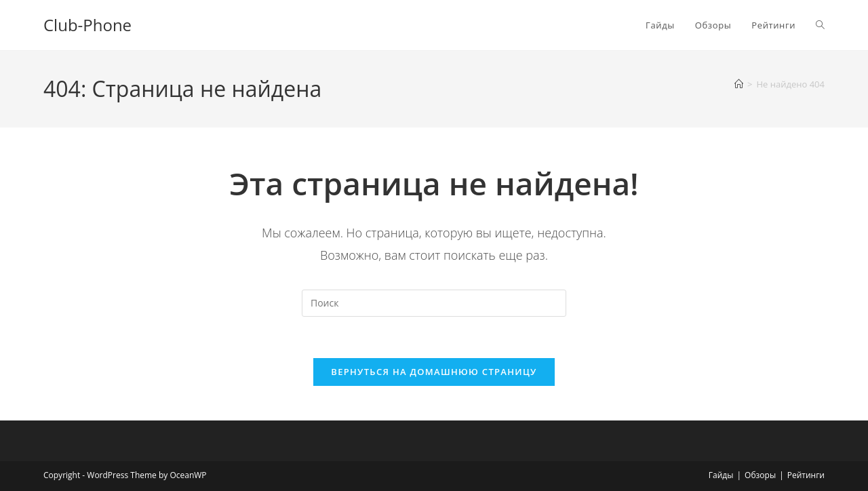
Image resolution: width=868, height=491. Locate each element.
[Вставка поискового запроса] (434, 303)
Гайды (721, 475)
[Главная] (739, 84)
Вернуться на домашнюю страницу (434, 372)
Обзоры (760, 475)
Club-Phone (87, 25)
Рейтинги (806, 475)
